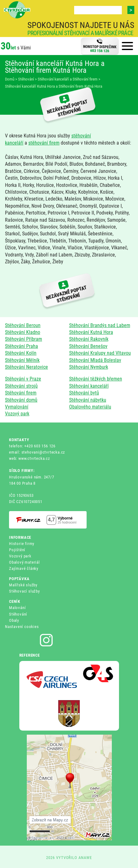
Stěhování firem (21, 393)
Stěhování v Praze (23, 379)
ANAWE (85, 858)
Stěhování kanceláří (89, 386)
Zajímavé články (24, 568)
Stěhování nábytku (88, 400)
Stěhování (18, 614)
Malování (17, 608)
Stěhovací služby (24, 591)
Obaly (14, 620)
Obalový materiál (24, 562)
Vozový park (17, 414)
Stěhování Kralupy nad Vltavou (100, 353)
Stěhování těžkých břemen (96, 379)
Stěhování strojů (21, 386)
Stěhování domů (21, 400)
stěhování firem (44, 143)
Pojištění (17, 550)
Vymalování (17, 407)
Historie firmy (22, 544)
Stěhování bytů (84, 393)
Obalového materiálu (90, 407)
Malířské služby (23, 585)
